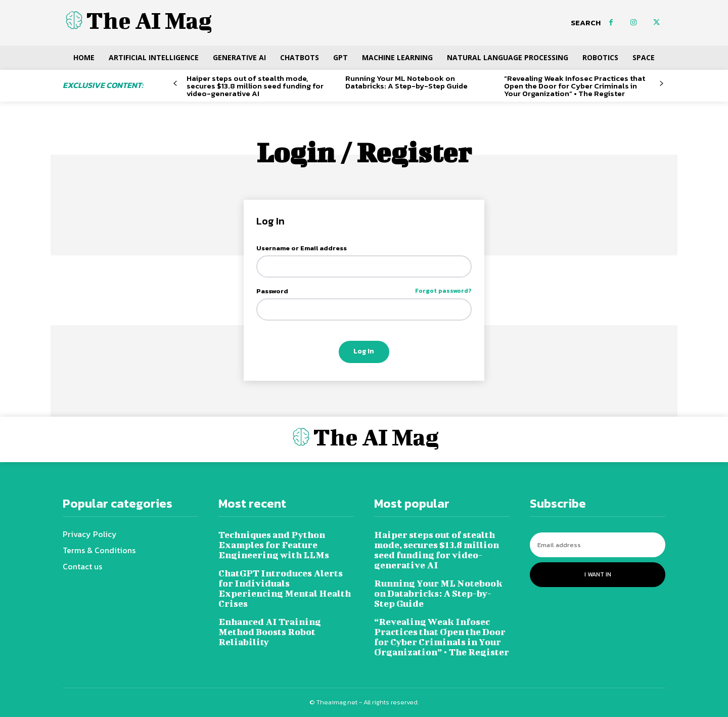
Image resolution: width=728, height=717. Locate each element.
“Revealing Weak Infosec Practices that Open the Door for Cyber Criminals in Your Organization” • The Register (575, 86)
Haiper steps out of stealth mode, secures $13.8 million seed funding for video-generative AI (255, 86)
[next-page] (662, 84)
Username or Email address (302, 248)
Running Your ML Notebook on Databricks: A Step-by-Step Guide (406, 82)
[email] (598, 545)
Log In (364, 351)
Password (364, 291)
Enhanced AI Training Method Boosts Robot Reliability (270, 632)
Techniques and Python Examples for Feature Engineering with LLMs (274, 545)
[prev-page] (175, 84)
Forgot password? (443, 291)
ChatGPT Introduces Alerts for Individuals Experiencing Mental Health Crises (285, 588)
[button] (586, 23)
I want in (598, 574)
